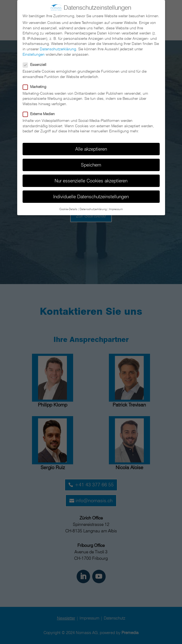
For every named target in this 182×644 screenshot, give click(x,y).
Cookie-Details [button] (68, 207)
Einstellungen (34, 52)
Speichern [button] (91, 163)
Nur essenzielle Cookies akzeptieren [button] (91, 178)
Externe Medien (41, 112)
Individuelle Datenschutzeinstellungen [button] (91, 194)
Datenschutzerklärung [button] (93, 207)
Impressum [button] (116, 207)
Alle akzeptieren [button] (91, 147)
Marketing (37, 84)
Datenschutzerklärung (58, 47)
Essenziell (37, 62)
